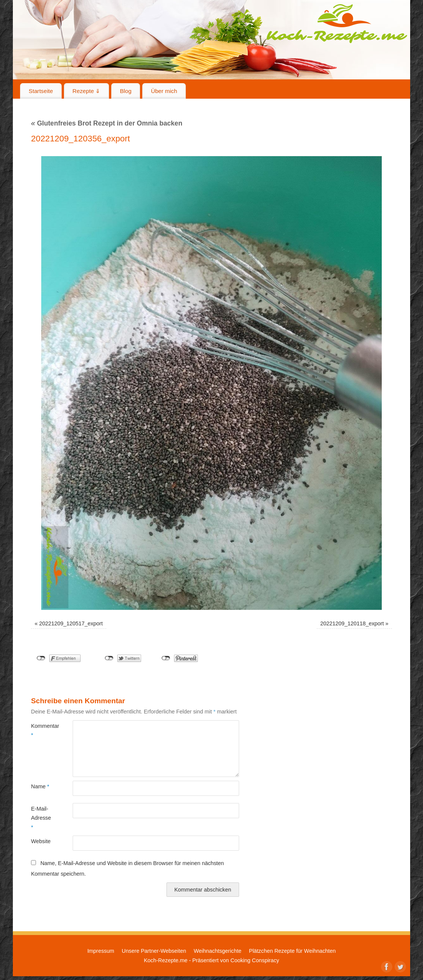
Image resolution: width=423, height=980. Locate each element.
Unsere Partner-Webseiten (154, 951)
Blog (126, 91)
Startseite (41, 91)
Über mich (164, 91)
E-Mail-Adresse (41, 818)
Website (41, 841)
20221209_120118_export (352, 623)
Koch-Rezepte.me (337, 23)
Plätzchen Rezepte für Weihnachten (292, 951)
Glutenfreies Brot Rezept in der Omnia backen (107, 123)
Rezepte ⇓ (87, 91)
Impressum (101, 951)
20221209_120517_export (71, 623)
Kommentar (41, 730)
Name (40, 786)
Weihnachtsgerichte (218, 951)
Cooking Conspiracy (255, 960)
